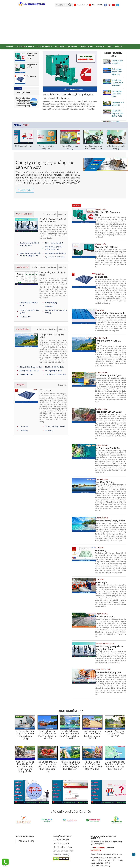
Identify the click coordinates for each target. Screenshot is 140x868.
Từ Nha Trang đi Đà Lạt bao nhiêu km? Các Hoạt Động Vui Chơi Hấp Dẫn (70, 765)
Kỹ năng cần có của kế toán (55, 257)
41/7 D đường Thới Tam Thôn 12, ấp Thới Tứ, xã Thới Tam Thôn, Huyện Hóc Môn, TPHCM (107, 860)
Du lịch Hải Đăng (44, 47)
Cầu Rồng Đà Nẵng (27, 375)
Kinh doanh (72, 47)
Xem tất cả (62, 214)
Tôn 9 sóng (24, 430)
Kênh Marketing (27, 841)
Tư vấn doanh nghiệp (25, 47)
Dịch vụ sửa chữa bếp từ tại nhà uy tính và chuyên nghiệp (25, 735)
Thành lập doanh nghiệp (105, 644)
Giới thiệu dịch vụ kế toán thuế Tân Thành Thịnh (93, 148)
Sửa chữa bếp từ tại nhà (117, 62)
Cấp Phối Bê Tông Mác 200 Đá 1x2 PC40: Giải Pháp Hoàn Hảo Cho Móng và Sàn (25, 767)
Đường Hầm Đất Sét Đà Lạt (29, 371)
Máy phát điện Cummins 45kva (107, 214)
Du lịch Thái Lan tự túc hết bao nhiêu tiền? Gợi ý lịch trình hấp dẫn (70, 735)
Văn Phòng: (106, 865)
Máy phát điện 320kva (106, 247)
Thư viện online (87, 47)
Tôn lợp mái (59, 47)
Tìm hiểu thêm (25, 190)
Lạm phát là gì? (25, 317)
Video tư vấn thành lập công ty (116, 147)
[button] (124, 139)
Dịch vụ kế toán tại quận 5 (54, 243)
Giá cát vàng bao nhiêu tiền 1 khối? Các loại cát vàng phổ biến (93, 735)
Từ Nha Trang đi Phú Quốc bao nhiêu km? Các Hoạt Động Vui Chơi (93, 765)
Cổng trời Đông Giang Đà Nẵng (31, 367)
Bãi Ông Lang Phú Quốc (54, 371)
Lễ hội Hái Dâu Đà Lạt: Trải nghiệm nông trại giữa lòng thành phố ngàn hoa (48, 767)
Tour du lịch (53, 329)
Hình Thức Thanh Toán (62, 847)
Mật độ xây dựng (51, 303)
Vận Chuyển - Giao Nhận (63, 851)
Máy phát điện (100, 209)
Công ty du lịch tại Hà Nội (118, 103)
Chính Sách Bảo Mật (61, 854)
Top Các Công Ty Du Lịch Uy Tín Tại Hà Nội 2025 (115, 734)
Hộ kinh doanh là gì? (24, 146)
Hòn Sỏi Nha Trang (104, 617)
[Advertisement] (70, 26)
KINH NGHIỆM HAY (113, 54)
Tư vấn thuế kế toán (50, 214)
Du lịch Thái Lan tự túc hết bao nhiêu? (117, 83)
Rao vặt (100, 47)
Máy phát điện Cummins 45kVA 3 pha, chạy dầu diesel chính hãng (69, 96)
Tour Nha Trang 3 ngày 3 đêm (56, 375)
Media (17, 125)
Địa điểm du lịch (42, 329)
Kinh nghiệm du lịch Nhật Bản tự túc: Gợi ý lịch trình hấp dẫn (48, 735)
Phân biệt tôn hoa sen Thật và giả (70, 147)
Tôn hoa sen (24, 427)
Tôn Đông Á (49, 430)
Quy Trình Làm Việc (61, 839)
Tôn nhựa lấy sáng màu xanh (55, 427)
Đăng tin (119, 47)
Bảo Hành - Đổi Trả (61, 843)
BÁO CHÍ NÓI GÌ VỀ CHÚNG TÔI (71, 812)
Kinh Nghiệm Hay (71, 711)
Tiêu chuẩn (42, 267)
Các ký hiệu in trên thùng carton (47, 147)
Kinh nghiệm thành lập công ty (56, 253)
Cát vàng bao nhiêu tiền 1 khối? (117, 94)
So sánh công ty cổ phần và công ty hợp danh (109, 648)
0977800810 (81, 5)
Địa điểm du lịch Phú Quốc (55, 367)
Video (26, 125)
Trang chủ (9, 47)
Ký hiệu (34, 267)
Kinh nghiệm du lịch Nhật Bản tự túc (117, 72)
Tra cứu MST (52, 267)
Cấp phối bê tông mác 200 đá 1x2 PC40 (117, 113)
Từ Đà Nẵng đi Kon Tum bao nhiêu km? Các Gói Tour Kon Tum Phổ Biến (115, 765)
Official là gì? (50, 306)
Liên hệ (110, 47)
